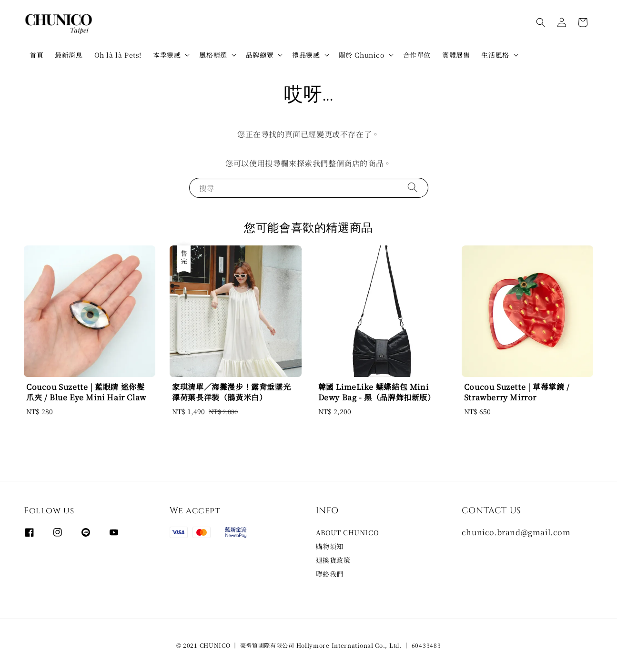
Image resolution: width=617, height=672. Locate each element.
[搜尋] (413, 188)
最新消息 (69, 55)
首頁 (36, 55)
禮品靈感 (306, 55)
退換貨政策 (333, 560)
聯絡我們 (330, 574)
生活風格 (495, 55)
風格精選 (213, 55)
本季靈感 (167, 55)
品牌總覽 (260, 55)
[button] (541, 22)
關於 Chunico (362, 55)
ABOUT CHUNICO (348, 533)
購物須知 (330, 546)
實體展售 (456, 55)
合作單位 (417, 55)
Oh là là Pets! (118, 55)
